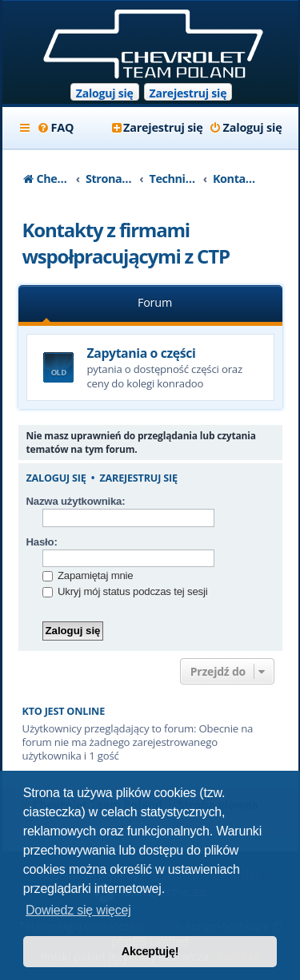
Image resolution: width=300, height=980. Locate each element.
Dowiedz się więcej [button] (78, 910)
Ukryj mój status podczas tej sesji (125, 591)
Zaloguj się (105, 93)
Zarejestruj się (188, 93)
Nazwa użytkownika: (76, 501)
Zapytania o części (142, 353)
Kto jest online (64, 711)
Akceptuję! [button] (150, 951)
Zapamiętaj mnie (88, 575)
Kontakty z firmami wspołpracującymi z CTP (126, 243)
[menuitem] (56, 128)
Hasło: (42, 542)
